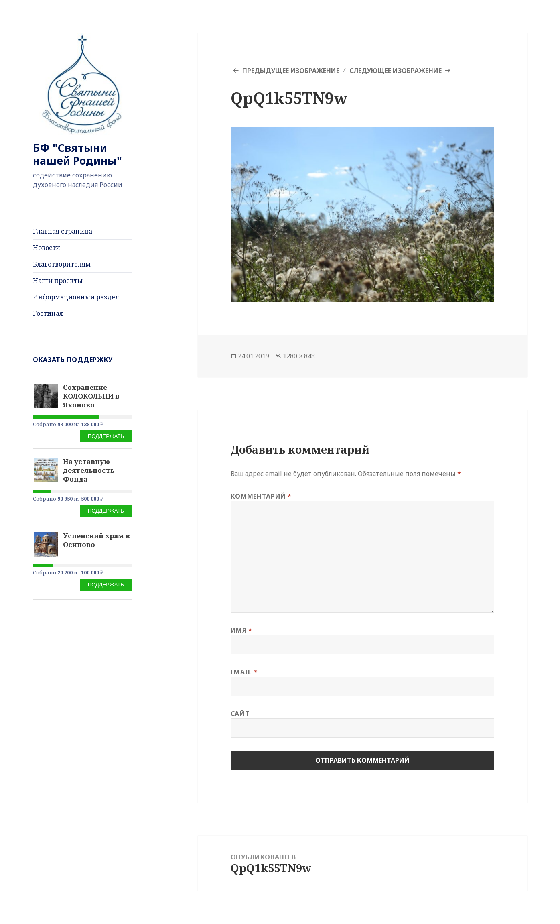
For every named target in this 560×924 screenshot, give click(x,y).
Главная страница (63, 231)
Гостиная (48, 313)
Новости (47, 248)
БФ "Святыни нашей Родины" (77, 154)
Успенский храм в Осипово (96, 540)
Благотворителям (62, 264)
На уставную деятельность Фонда (89, 470)
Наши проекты (58, 281)
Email (244, 672)
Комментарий (261, 496)
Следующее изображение (396, 71)
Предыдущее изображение (291, 71)
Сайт (240, 714)
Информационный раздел (76, 297)
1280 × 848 (299, 356)
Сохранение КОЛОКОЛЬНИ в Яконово (91, 396)
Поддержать (106, 436)
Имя (241, 630)
